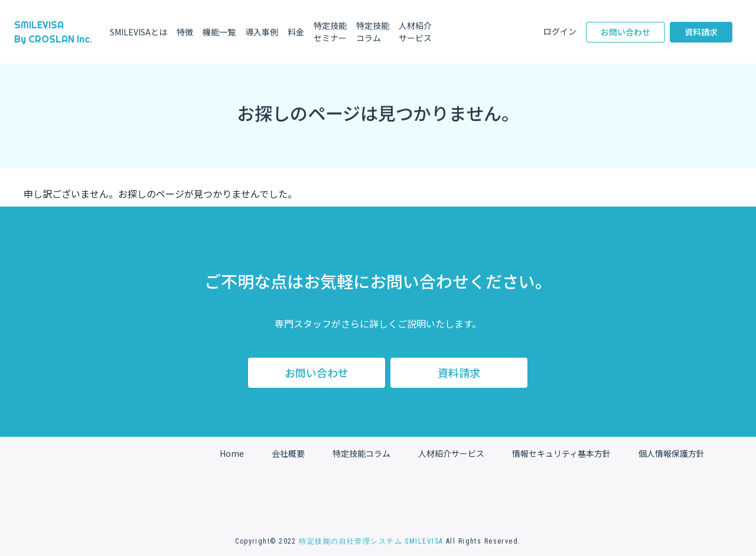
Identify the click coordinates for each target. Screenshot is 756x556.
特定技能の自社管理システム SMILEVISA (371, 541)
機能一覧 (219, 32)
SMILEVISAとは (139, 32)
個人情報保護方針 (672, 453)
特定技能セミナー (330, 32)
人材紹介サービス (419, 32)
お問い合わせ (625, 32)
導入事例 (262, 32)
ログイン (560, 31)
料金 (296, 32)
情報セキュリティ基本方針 (561, 453)
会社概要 (288, 453)
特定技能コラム (373, 32)
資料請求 (701, 32)
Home (232, 453)
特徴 (185, 32)
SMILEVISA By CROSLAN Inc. (53, 32)
